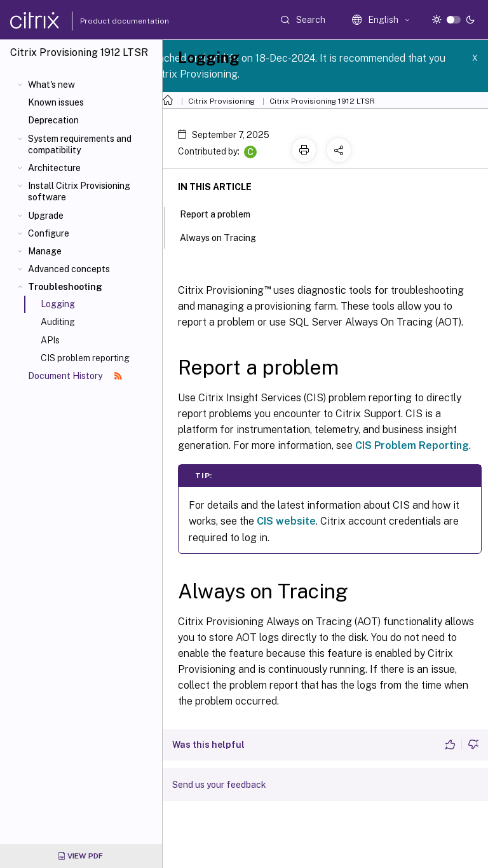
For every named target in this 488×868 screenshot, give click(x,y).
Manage (45, 251)
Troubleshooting (65, 287)
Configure (49, 233)
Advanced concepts (69, 269)
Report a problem (222, 213)
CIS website (286, 521)
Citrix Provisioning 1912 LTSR (322, 101)
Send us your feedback (219, 785)
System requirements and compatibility (80, 144)
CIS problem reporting (85, 358)
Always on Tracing (225, 237)
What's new (51, 85)
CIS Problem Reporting (412, 445)
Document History (75, 376)
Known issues (56, 102)
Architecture (54, 168)
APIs (50, 340)
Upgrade (46, 216)
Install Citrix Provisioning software (79, 191)
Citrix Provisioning (221, 101)
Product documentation (109, 21)
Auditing (58, 322)
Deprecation (53, 120)
